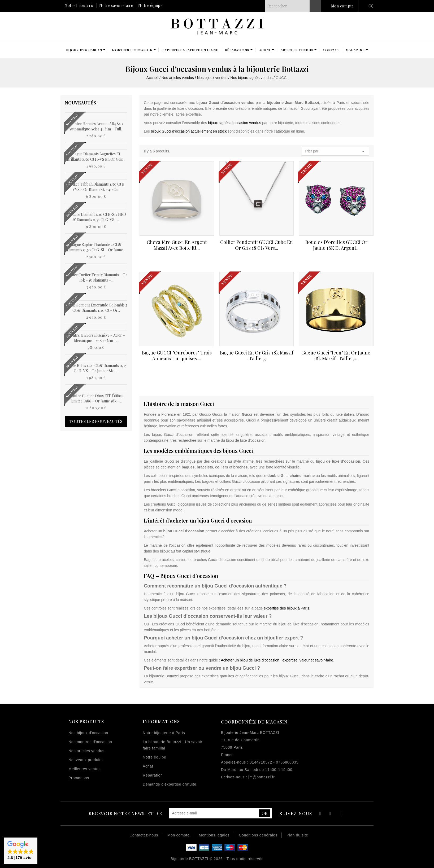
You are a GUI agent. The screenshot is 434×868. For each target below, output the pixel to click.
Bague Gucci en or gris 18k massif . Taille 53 (257, 356)
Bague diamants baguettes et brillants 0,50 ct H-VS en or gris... (96, 157)
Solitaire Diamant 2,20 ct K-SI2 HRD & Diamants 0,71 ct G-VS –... (96, 217)
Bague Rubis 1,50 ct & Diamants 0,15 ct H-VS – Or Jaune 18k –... (96, 368)
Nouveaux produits (86, 760)
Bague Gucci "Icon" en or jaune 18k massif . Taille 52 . (336, 356)
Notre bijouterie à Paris (164, 733)
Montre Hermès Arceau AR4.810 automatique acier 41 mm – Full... (96, 126)
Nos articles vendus (86, 751)
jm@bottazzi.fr (261, 777)
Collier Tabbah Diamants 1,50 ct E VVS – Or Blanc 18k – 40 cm (96, 187)
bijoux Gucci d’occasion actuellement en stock (189, 131)
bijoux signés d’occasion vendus (235, 123)
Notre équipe (150, 5)
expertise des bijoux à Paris (286, 608)
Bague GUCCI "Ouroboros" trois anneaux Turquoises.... (177, 356)
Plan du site (297, 835)
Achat (148, 766)
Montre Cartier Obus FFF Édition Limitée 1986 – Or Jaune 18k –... (96, 398)
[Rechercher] (293, 6)
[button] (21, 851)
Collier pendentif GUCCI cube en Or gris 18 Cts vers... (257, 245)
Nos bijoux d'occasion (88, 733)
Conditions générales (258, 835)
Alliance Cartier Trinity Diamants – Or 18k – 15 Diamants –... (96, 277)
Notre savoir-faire (116, 5)
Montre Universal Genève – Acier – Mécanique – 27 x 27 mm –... (96, 338)
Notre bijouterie (79, 5)
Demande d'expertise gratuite (170, 784)
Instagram (342, 814)
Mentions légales (214, 835)
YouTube (330, 814)
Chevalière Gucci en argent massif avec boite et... (177, 245)
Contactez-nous (144, 835)
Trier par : (335, 151)
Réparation (153, 775)
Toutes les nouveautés (96, 421)
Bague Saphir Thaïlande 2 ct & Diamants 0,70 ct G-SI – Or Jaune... (96, 247)
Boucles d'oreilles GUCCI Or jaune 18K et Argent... (336, 245)
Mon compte (342, 6)
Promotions (79, 778)
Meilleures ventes (84, 769)
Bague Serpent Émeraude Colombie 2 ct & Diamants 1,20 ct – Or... (96, 308)
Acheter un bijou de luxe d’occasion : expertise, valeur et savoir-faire (277, 660)
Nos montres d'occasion (90, 742)
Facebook (320, 814)
